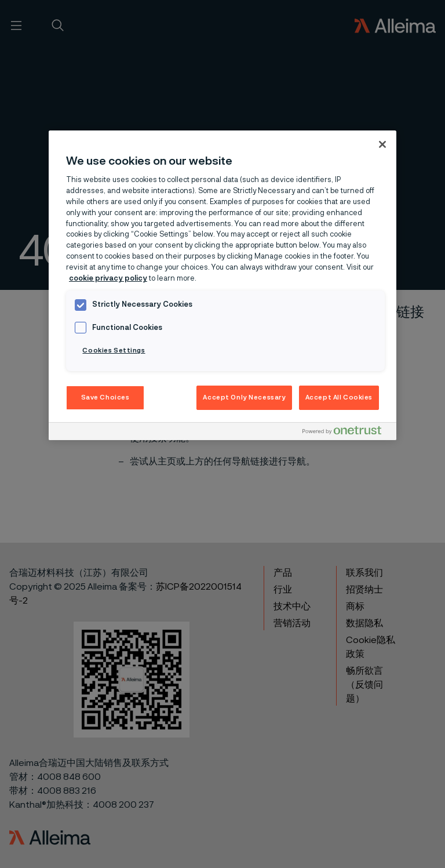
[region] (222, 286)
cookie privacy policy (108, 279)
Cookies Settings (114, 351)
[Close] (382, 144)
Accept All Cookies (339, 397)
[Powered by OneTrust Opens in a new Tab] (346, 433)
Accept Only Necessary (244, 397)
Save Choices (105, 397)
